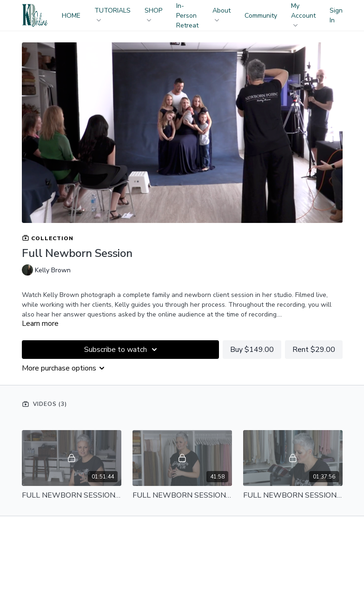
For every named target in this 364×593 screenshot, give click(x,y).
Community (261, 16)
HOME (71, 16)
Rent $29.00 (314, 350)
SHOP (153, 14)
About (222, 14)
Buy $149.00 (252, 350)
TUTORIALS (113, 14)
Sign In (336, 15)
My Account (303, 14)
